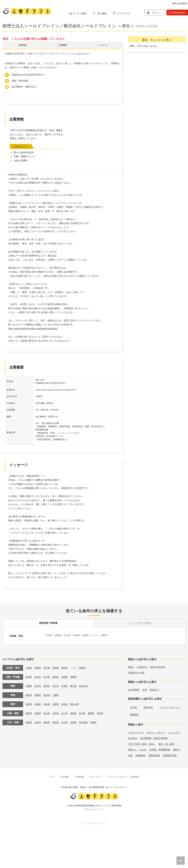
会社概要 (64, 775)
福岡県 (29, 721)
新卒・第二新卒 (167, 742)
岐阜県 (29, 693)
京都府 (38, 702)
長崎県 (48, 721)
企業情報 (22, 46)
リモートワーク (136, 731)
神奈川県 (87, 684)
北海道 (49, 636)
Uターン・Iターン (156, 731)
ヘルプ (52, 775)
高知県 (104, 711)
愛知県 (48, 693)
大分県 (67, 721)
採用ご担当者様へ (180, 3)
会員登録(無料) (178, 13)
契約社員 (148, 706)
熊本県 (57, 721)
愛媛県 (95, 711)
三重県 (57, 693)
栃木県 (38, 684)
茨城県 (29, 684)
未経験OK (141, 754)
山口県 (67, 711)
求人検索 (102, 13)
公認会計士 (143, 665)
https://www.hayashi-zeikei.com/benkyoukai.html (33, 330)
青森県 (59, 636)
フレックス (174, 731)
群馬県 (48, 684)
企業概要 (63, 46)
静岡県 (38, 693)
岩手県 (69, 636)
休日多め (133, 737)
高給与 (176, 748)
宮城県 (79, 636)
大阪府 (48, 702)
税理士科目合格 (159, 665)
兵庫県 (57, 702)
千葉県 (67, 684)
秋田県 (89, 636)
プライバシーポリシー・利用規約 (123, 775)
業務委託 (135, 713)
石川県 (48, 675)
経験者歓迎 (154, 754)
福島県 (108, 636)
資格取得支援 (170, 754)
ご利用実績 (79, 775)
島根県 (38, 711)
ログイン (156, 13)
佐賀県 (38, 721)
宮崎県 (76, 721)
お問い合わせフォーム (94, 808)
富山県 (38, 675)
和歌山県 (77, 702)
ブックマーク (124, 13)
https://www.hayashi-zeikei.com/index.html (55, 391)
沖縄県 (97, 721)
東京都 (76, 684)
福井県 (57, 675)
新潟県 (29, 675)
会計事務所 (134, 688)
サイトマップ (96, 775)
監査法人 (154, 688)
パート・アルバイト (170, 706)
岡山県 (48, 711)
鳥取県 (29, 711)
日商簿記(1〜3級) (137, 671)
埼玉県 (57, 684)
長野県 (76, 675)
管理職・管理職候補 (160, 748)
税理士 (131, 665)
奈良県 (67, 702)
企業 (145, 688)
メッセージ (103, 46)
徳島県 (76, 711)
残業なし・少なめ (137, 748)
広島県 (57, 711)
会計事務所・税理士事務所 (154, 737)
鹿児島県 (87, 721)
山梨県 (67, 675)
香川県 (85, 711)
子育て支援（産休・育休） (142, 742)
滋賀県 (29, 702)
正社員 (133, 706)
